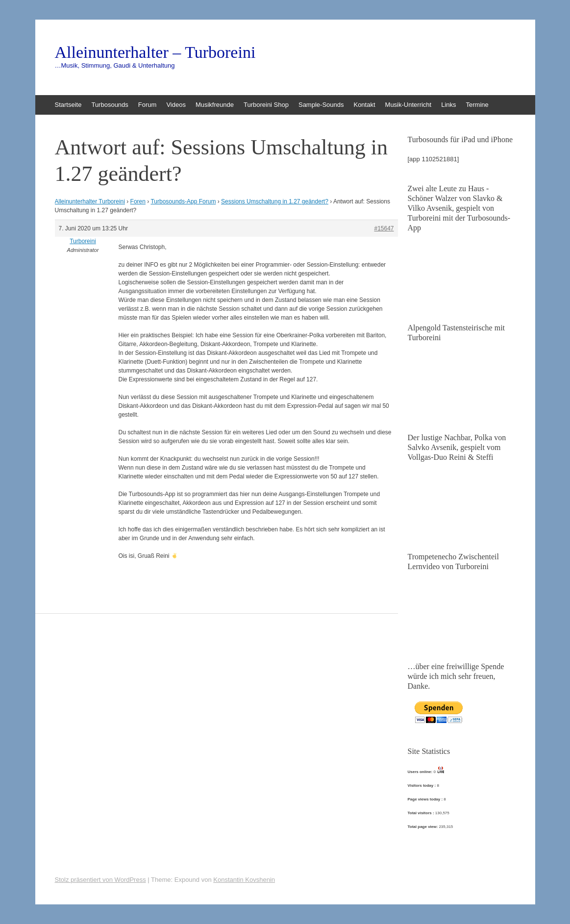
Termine (477, 105)
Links (448, 105)
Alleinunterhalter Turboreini (90, 201)
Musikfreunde (215, 105)
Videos (176, 105)
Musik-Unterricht (409, 105)
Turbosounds (110, 105)
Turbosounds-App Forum (183, 201)
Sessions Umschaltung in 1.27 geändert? (275, 201)
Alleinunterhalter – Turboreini (155, 52)
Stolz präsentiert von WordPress (100, 880)
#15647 (384, 228)
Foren (138, 201)
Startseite (68, 105)
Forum (148, 105)
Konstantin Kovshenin (244, 880)
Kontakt (364, 105)
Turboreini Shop (266, 105)
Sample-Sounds (321, 105)
